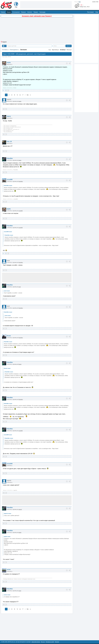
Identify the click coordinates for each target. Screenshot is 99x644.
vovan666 (10, 180)
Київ (80, 2)
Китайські (63, 50)
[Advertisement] (46, 5)
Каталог (30, 12)
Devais (9, 336)
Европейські (55, 50)
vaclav (9, 570)
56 (28, 95)
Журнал (23, 12)
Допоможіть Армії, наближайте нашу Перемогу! (37, 16)
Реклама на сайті (50, 642)
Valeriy (9, 116)
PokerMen (10, 158)
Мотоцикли (14, 50)
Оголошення (16, 12)
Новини (3, 12)
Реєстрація (90, 12)
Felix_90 (9, 142)
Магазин (57, 642)
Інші (50, 50)
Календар (42, 12)
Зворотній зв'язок (36, 642)
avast (20, 287)
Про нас (43, 642)
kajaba (9, 62)
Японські (69, 50)
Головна (5, 50)
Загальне (23, 50)
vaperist (20, 509)
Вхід (97, 12)
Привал (36, 12)
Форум (9, 12)
